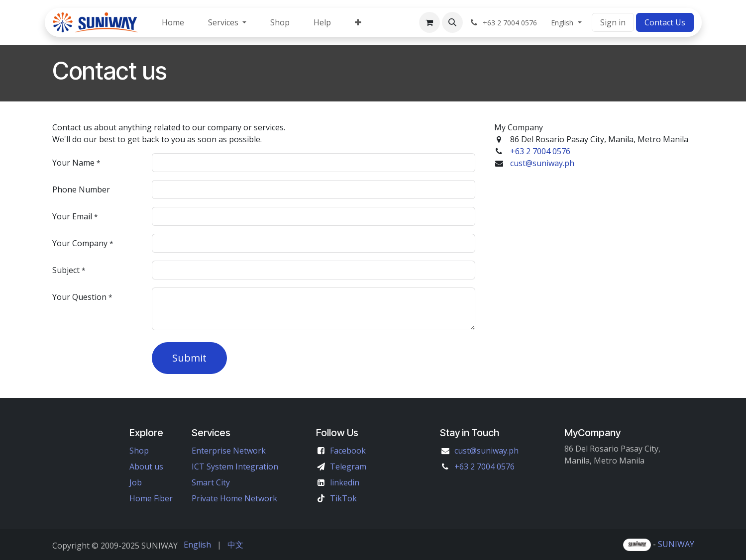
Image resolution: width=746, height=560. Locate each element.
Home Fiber (151, 498)
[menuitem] (173, 22)
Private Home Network (234, 498)
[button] (452, 22)
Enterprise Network (229, 451)
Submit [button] (189, 358)
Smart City (211, 482)
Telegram (348, 467)
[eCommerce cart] (429, 22)
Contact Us (665, 22)
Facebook (348, 451)
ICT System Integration (235, 467)
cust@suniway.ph (541, 163)
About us (146, 467)
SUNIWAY (676, 544)
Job (136, 482)
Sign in (613, 22)
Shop (139, 451)
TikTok (343, 498)
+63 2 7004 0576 (540, 151)
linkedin (345, 482)
